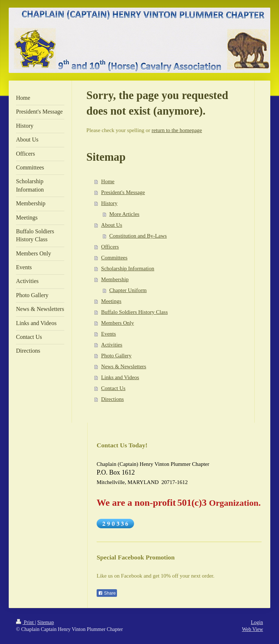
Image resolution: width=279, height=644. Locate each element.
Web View (252, 629)
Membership (115, 279)
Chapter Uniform (128, 290)
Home (108, 181)
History (109, 203)
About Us (112, 225)
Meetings (111, 301)
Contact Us (113, 388)
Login (257, 622)
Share (107, 593)
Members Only (117, 323)
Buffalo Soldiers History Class (134, 312)
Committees (114, 258)
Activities (112, 345)
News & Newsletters (124, 366)
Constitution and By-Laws (138, 236)
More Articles (124, 214)
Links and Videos (120, 377)
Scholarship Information (128, 268)
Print (25, 622)
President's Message (123, 192)
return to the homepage (177, 130)
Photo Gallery (116, 356)
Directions (112, 399)
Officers (110, 247)
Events (108, 334)
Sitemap (46, 622)
